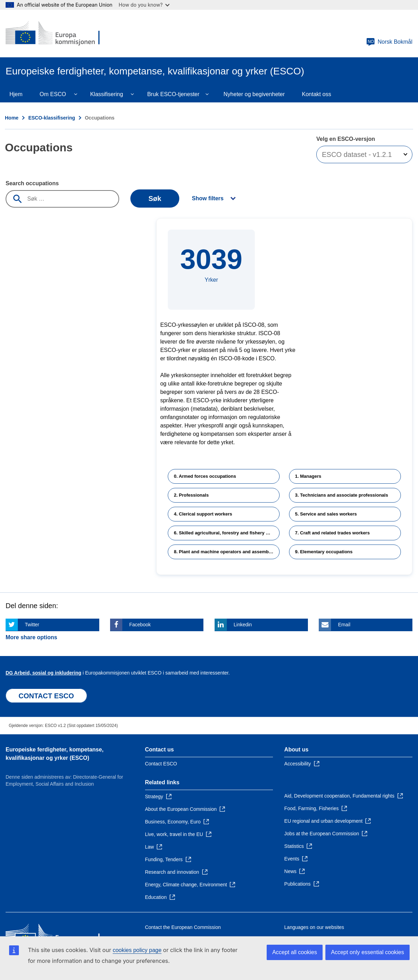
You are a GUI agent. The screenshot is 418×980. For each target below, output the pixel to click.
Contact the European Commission (183, 927)
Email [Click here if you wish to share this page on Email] (344, 625)
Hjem (16, 94)
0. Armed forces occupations (205, 476)
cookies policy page (137, 950)
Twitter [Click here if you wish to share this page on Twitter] (32, 625)
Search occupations (32, 183)
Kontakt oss (317, 94)
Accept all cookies (295, 952)
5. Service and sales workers (326, 514)
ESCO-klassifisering (52, 118)
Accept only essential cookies (367, 952)
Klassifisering (107, 94)
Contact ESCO (161, 764)
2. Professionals (191, 495)
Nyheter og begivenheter (254, 94)
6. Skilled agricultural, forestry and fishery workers (227, 533)
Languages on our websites (314, 927)
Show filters (208, 198)
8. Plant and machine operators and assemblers (225, 552)
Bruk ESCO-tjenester (173, 94)
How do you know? (144, 5)
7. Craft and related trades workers (332, 533)
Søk (155, 199)
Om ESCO (53, 94)
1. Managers (308, 476)
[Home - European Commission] (56, 34)
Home (12, 118)
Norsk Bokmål (389, 42)
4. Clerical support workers (203, 514)
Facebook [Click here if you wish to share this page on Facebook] (140, 625)
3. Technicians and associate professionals (341, 495)
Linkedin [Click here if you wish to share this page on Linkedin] (243, 625)
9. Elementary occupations (324, 552)
